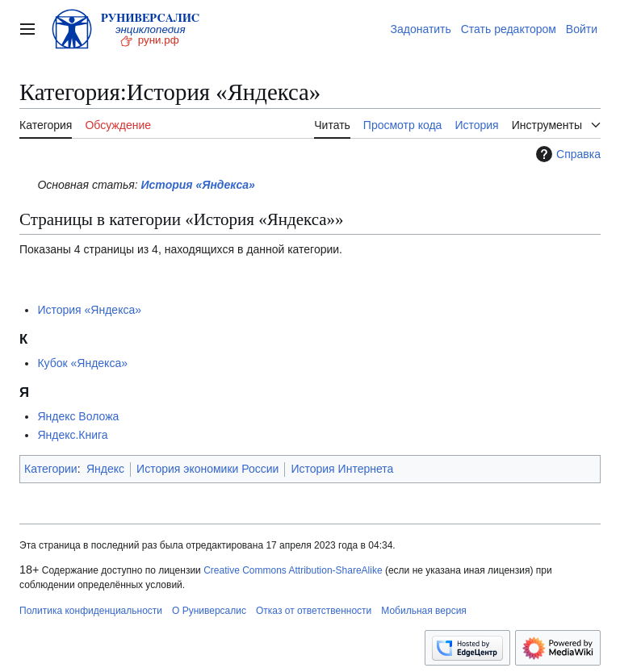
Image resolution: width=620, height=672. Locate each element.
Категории (51, 469)
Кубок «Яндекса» (82, 363)
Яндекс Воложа (78, 416)
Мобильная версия (424, 611)
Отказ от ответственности (314, 611)
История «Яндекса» (198, 185)
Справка (566, 154)
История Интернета (342, 469)
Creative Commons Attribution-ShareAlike (293, 570)
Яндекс (105, 469)
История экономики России (207, 469)
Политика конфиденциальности (91, 611)
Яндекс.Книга (72, 435)
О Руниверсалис (209, 611)
